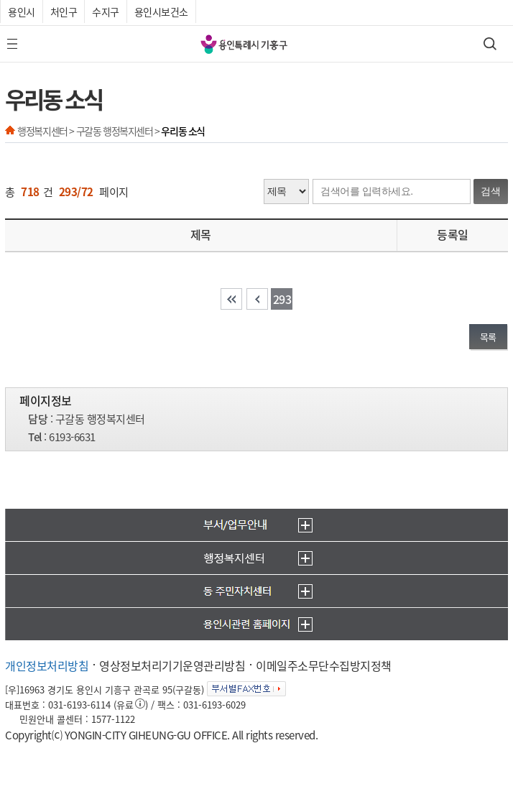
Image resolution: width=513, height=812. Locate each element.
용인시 (22, 11)
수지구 (106, 11)
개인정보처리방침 (47, 665)
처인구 (64, 11)
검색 (491, 191)
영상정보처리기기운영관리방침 (172, 665)
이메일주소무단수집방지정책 (324, 665)
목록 (488, 337)
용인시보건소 (161, 11)
